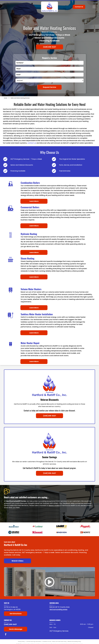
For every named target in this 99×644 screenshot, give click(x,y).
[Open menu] (94, 7)
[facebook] (6, 635)
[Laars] (61, 526)
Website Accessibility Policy (74, 641)
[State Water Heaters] (14, 532)
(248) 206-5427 (10, 624)
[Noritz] (85, 532)
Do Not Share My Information (34, 641)
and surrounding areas (58, 609)
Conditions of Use (47, 641)
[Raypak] (85, 526)
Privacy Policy (21, 641)
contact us (32, 143)
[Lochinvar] (38, 526)
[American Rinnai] (38, 532)
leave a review (54, 505)
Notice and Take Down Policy (59, 641)
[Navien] (61, 532)
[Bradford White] (14, 526)
